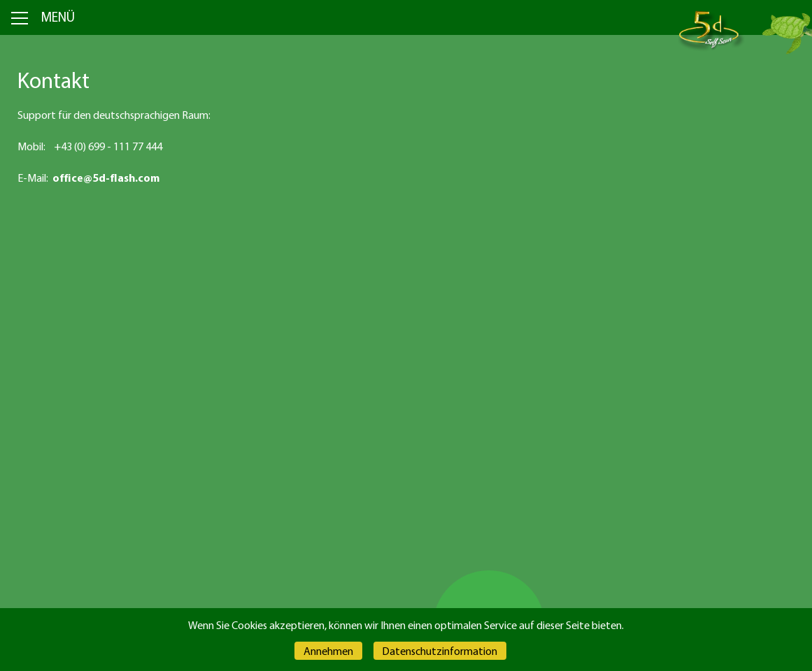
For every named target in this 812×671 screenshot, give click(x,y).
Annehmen (328, 651)
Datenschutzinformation (440, 651)
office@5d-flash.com (106, 178)
